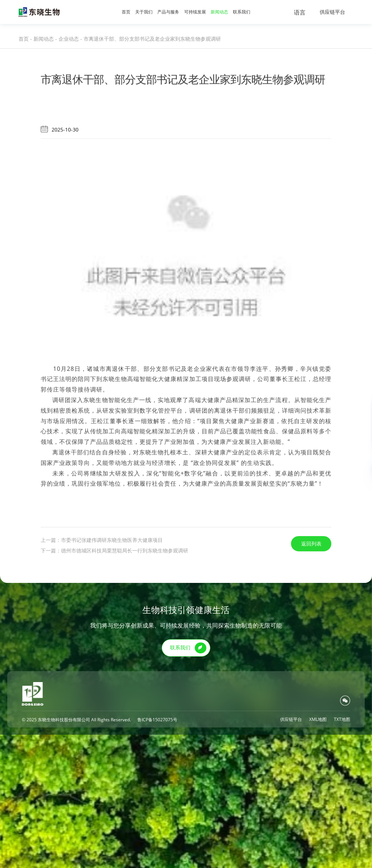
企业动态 (69, 39)
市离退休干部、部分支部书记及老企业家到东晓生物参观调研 (152, 39)
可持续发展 (195, 12)
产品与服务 (168, 12)
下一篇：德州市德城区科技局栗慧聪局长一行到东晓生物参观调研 (114, 606)
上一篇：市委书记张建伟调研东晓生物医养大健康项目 (102, 595)
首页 (126, 12)
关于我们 (144, 12)
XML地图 (318, 719)
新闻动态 (219, 12)
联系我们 (242, 12)
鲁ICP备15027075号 (157, 720)
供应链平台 (332, 12)
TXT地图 (342, 719)
